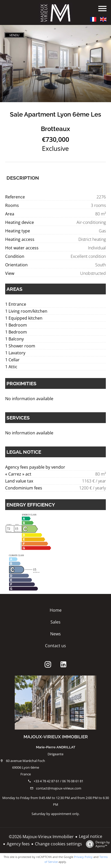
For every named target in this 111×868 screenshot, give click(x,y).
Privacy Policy (83, 857)
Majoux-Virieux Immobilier (56, 737)
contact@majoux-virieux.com (59, 788)
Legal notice (91, 836)
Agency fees (18, 844)
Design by (97, 844)
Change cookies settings (58, 844)
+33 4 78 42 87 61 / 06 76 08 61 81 (58, 781)
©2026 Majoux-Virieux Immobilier (41, 837)
